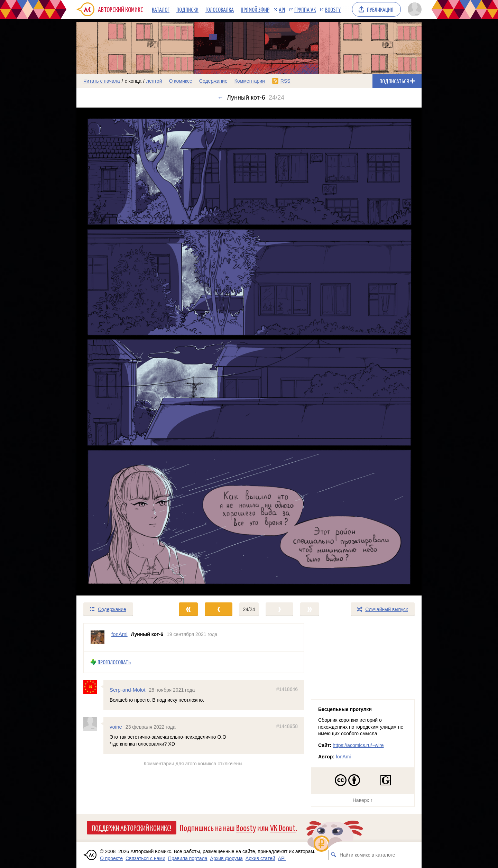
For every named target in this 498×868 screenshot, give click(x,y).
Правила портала (188, 858)
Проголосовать (114, 662)
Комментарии (250, 81)
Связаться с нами (145, 858)
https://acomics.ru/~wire (358, 745)
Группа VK (305, 9)
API (282, 9)
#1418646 (287, 689)
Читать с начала (102, 81)
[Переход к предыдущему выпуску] (120, 352)
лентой (154, 81)
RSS (285, 81)
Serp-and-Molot (127, 690)
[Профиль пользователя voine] (93, 724)
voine (116, 727)
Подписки (187, 9)
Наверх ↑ (363, 800)
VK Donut (283, 827)
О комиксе (180, 81)
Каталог (161, 9)
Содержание (213, 81)
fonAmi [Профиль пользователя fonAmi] (119, 634)
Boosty (333, 9)
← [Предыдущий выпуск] (220, 98)
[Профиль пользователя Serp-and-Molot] (93, 687)
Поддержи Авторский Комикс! (132, 828)
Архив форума (227, 858)
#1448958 (287, 726)
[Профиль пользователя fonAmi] (98, 637)
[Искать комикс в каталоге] (334, 855)
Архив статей (260, 858)
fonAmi (343, 757)
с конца (133, 81)
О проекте (111, 858)
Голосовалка (220, 9)
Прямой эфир (255, 9)
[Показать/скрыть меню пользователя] (413, 9)
